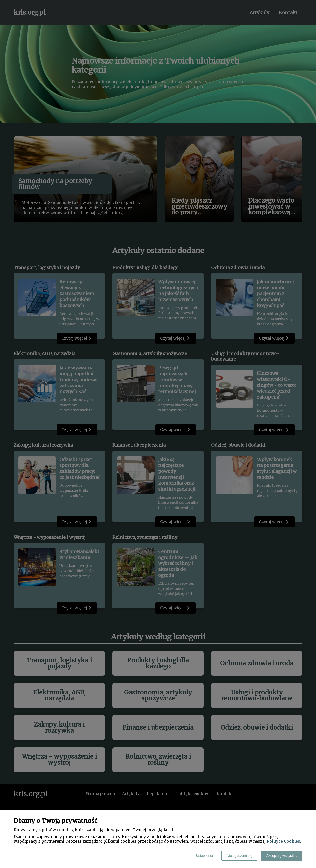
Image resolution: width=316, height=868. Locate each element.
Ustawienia (204, 856)
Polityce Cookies (284, 841)
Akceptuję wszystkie (282, 856)
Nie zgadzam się (239, 856)
